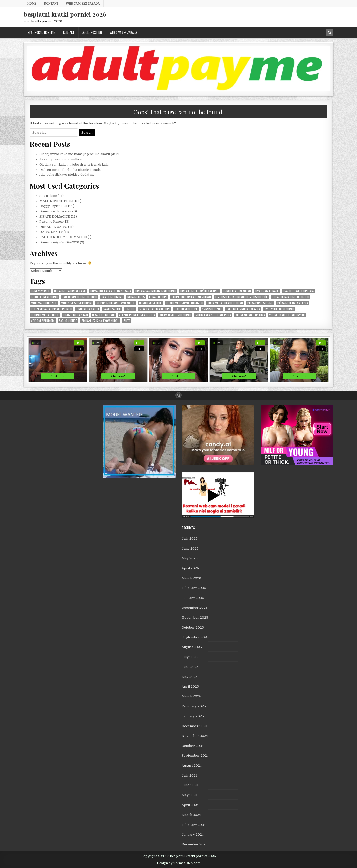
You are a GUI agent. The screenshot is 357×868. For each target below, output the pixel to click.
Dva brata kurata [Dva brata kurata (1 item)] (267, 291)
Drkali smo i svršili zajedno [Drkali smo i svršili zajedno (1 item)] (199, 291)
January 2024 (193, 834)
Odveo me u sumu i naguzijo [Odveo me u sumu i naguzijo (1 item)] (184, 303)
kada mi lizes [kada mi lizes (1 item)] (136, 297)
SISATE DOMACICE (55, 217)
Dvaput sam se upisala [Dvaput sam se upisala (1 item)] (298, 291)
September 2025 (195, 637)
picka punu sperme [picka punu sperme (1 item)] (260, 303)
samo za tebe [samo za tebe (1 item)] (112, 309)
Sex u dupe (48, 196)
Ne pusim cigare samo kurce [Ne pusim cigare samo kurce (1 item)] (116, 303)
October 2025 (193, 627)
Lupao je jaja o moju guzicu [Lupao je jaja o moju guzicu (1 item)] (291, 297)
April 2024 (190, 805)
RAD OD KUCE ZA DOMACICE (63, 237)
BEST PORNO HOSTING (41, 32)
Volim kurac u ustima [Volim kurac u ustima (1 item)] (250, 315)
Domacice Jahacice (55, 211)
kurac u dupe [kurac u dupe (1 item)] (158, 297)
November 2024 (195, 736)
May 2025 (190, 677)
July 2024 (190, 775)
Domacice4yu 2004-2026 (59, 242)
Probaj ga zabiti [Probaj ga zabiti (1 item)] (88, 309)
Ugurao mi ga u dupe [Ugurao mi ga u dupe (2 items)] (45, 315)
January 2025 (193, 716)
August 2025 (192, 647)
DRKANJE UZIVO (53, 227)
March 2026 (191, 578)
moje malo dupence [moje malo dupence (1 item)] (44, 303)
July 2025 (190, 657)
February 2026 (194, 588)
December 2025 (195, 608)
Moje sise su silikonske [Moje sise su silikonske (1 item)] (77, 303)
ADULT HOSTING (92, 32)
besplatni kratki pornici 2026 (65, 14)
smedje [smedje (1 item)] (130, 309)
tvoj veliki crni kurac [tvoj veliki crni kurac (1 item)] (279, 309)
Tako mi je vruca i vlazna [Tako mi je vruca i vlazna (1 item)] (243, 309)
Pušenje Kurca (51, 221)
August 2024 (192, 766)
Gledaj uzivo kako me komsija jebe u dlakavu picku (79, 154)
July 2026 (190, 538)
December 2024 (194, 726)
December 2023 (195, 844)
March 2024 (191, 815)
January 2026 (193, 598)
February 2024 (194, 825)
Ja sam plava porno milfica (60, 159)
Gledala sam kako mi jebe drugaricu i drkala (74, 164)
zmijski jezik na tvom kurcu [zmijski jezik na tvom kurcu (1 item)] (100, 321)
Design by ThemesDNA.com (179, 863)
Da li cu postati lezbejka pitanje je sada (70, 170)
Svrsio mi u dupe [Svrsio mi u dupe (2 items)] (186, 309)
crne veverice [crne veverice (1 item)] (40, 291)
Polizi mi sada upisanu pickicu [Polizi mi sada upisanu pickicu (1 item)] (52, 309)
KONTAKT (51, 3)
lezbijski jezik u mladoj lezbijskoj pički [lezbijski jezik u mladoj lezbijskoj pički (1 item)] (242, 297)
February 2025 (194, 706)
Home (32, 3)
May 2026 (190, 558)
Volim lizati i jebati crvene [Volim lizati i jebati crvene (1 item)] (287, 315)
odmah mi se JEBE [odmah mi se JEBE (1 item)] (150, 303)
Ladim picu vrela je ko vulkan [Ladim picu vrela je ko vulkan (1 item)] (191, 297)
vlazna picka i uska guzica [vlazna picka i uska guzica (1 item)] (137, 315)
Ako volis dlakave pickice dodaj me (67, 175)
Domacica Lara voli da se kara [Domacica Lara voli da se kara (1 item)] (111, 291)
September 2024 (195, 756)
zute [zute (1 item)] (127, 321)
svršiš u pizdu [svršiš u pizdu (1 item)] (212, 309)
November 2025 (195, 618)
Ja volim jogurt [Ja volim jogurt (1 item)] (112, 297)
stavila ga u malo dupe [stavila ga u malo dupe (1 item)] (155, 309)
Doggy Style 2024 (53, 206)
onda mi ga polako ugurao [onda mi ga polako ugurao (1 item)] (225, 303)
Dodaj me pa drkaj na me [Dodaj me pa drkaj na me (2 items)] (70, 291)
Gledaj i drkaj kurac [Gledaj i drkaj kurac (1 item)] (45, 297)
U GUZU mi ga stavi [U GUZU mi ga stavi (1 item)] (75, 315)
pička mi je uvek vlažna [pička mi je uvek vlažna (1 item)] (293, 303)
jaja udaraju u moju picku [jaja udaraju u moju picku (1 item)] (80, 297)
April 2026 (190, 568)
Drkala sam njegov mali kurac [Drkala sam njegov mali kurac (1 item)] (156, 291)
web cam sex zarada (83, 3)
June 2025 (190, 667)
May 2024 (190, 795)
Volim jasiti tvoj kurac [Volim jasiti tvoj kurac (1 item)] (175, 315)
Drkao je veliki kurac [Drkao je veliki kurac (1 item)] (237, 291)
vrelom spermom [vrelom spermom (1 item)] (43, 321)
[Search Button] (178, 395)
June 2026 (190, 548)
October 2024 (193, 746)
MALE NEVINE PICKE (57, 201)
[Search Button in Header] (329, 32)
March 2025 (191, 696)
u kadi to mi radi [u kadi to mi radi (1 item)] (103, 315)
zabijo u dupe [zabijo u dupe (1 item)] (68, 321)
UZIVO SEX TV (51, 232)
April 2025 (190, 686)
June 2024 (190, 785)
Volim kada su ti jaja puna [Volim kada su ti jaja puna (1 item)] (213, 315)
